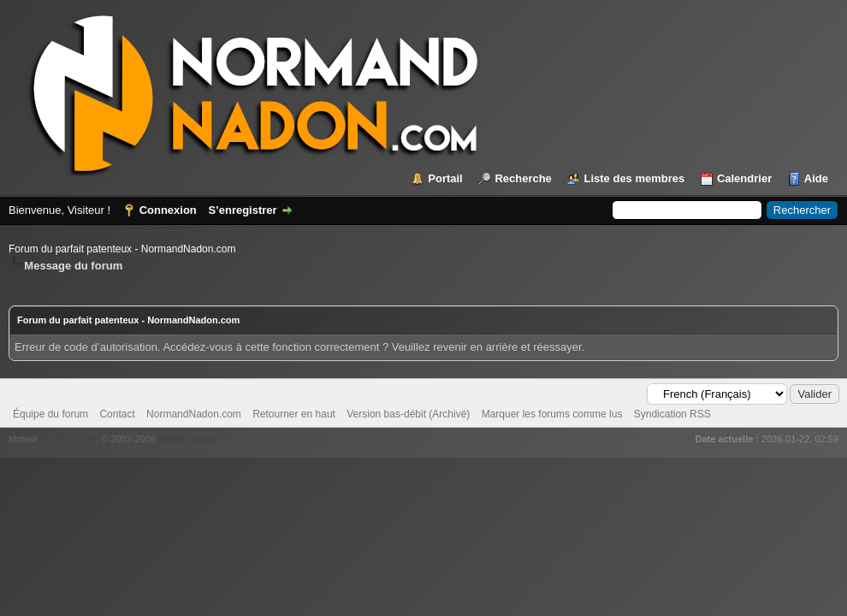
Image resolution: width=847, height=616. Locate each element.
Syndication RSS (672, 414)
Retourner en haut (294, 414)
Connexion (168, 210)
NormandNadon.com (194, 414)
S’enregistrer (242, 210)
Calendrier (744, 178)
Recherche (523, 178)
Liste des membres (634, 178)
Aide (816, 178)
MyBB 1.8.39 (68, 439)
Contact (117, 414)
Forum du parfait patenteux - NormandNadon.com (122, 249)
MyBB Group (187, 439)
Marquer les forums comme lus (552, 414)
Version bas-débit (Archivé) (408, 414)
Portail (445, 178)
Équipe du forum (50, 414)
